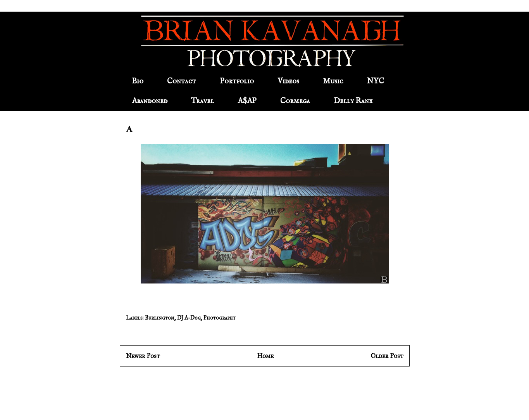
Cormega (295, 101)
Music (333, 81)
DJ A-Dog (189, 318)
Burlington (160, 318)
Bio (138, 81)
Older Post (387, 356)
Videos (288, 81)
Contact (182, 81)
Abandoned (150, 101)
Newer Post (143, 356)
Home (265, 356)
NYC (376, 81)
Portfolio (237, 81)
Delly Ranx (353, 101)
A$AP (247, 101)
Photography (219, 318)
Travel (202, 101)
